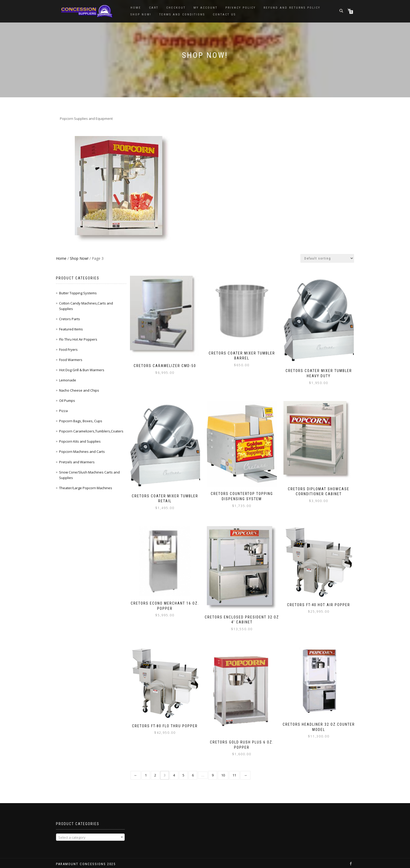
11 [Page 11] (234, 769)
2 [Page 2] (155, 769)
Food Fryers (68, 350)
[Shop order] (327, 258)
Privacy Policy (241, 8)
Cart (154, 8)
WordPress (91, 863)
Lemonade (68, 380)
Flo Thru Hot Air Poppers (78, 339)
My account (206, 8)
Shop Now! (141, 15)
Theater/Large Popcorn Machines (86, 488)
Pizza (63, 411)
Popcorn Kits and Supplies (80, 441)
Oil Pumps (67, 401)
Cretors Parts (70, 319)
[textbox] (90, 831)
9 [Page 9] (213, 769)
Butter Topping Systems (78, 293)
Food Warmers (71, 360)
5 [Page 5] (183, 769)
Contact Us (224, 15)
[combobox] (90, 831)
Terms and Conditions (182, 15)
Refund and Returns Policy (292, 8)
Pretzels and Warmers (77, 462)
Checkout (176, 8)
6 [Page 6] (193, 769)
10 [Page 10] (223, 769)
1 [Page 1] (146, 769)
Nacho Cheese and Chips (79, 390)
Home (136, 8)
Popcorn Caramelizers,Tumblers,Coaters (91, 431)
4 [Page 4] (174, 769)
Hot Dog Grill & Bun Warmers (82, 370)
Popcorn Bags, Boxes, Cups (81, 421)
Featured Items (71, 329)
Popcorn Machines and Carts (82, 452)
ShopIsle (62, 863)
